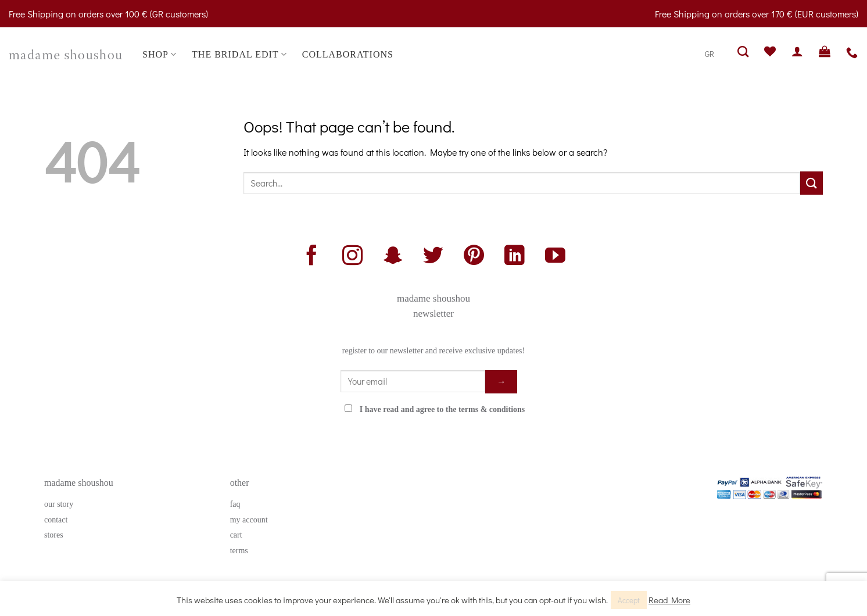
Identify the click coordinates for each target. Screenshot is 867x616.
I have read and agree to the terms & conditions (443, 409)
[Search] (743, 51)
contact (56, 520)
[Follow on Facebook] (312, 257)
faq (235, 504)
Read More (669, 600)
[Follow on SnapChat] (393, 257)
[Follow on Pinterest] (474, 257)
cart (236, 535)
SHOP (160, 54)
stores (54, 535)
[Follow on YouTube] (555, 257)
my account (249, 520)
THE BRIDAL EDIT (239, 54)
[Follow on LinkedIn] (515, 257)
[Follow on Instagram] (352, 257)
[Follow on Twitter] (433, 257)
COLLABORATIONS (348, 54)
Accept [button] (629, 600)
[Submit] (812, 183)
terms (239, 551)
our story (59, 504)
